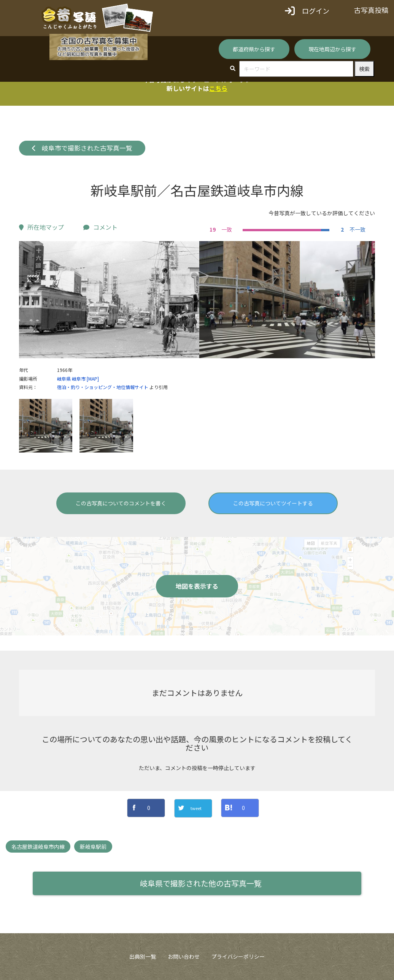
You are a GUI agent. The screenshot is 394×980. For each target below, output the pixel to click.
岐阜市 (79, 379)
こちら (218, 88)
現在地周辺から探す (332, 49)
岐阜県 (64, 379)
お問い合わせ (184, 956)
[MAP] (93, 379)
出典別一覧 (143, 956)
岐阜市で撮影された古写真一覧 (82, 148)
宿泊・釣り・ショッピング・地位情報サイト (103, 387)
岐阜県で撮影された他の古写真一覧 (201, 883)
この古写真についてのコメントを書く (121, 503)
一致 (220, 229)
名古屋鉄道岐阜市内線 (38, 847)
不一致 (352, 229)
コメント (100, 227)
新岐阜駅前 (93, 847)
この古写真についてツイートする (273, 503)
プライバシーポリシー (238, 956)
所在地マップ (41, 227)
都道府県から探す (254, 49)
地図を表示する (197, 586)
